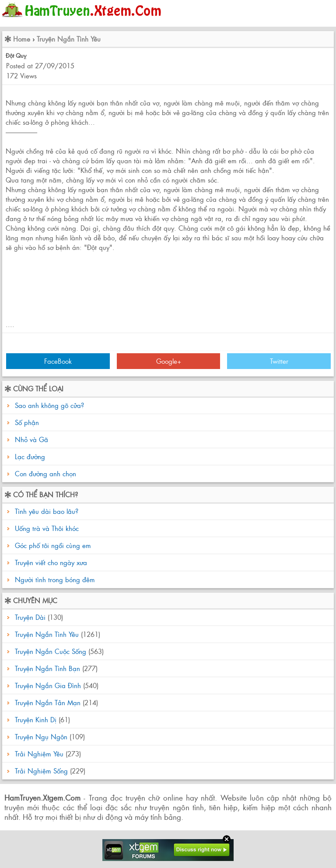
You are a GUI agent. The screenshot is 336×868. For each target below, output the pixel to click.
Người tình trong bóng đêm (54, 579)
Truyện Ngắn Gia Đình (48, 685)
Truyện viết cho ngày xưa (50, 562)
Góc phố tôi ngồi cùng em (52, 545)
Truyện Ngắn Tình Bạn (47, 668)
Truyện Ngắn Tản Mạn (48, 702)
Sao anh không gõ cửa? (49, 405)
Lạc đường (30, 456)
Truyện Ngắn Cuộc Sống (51, 651)
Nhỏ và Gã (31, 439)
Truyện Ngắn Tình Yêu (69, 39)
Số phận (27, 422)
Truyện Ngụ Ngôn (41, 736)
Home (22, 39)
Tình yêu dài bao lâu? (45, 511)
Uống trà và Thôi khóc (46, 528)
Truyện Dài (30, 617)
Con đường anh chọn (45, 473)
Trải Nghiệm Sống (41, 771)
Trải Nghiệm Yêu (39, 754)
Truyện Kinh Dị (36, 719)
